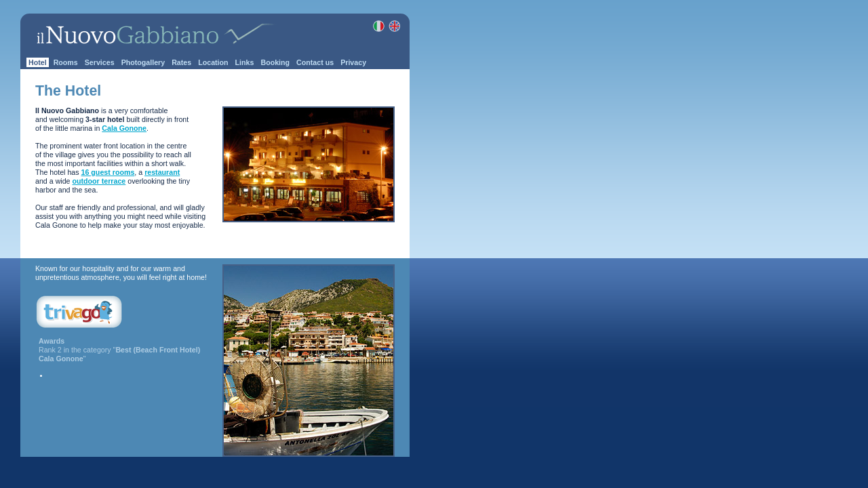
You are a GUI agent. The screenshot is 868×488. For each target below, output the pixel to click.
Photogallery (143, 62)
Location (213, 62)
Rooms (66, 62)
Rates (181, 62)
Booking (275, 62)
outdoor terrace (99, 181)
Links (245, 62)
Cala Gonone (124, 128)
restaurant (162, 172)
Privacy (353, 62)
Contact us (315, 62)
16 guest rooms (108, 172)
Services (100, 62)
